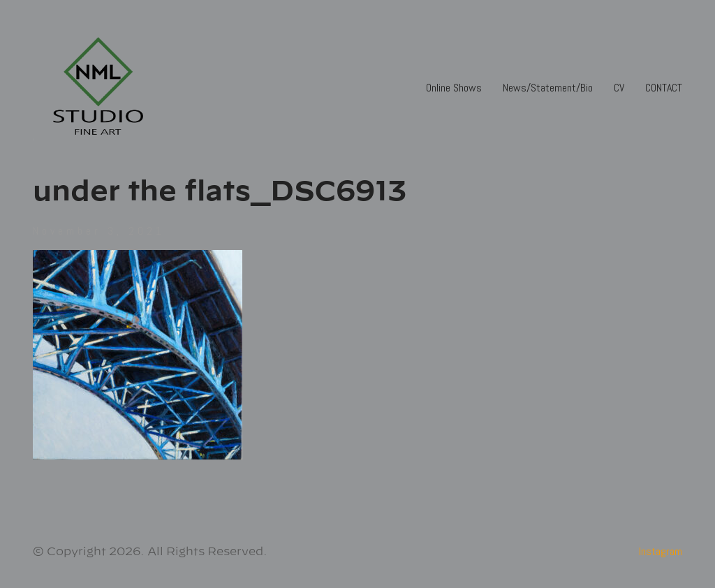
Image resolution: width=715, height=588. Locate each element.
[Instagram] (661, 551)
